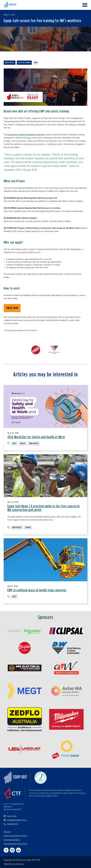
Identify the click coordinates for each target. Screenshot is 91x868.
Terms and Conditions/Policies (15, 836)
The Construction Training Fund (15, 844)
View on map (10, 816)
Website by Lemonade (14, 864)
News (36, 63)
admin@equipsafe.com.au (15, 820)
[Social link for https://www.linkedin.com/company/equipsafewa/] (18, 850)
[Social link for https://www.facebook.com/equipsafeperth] (6, 850)
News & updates (10, 63)
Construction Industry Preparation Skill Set (26, 135)
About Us (7, 832)
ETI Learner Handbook (12, 840)
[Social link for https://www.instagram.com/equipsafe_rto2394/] (12, 850)
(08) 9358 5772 (11, 824)
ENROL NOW (12, 308)
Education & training (24, 63)
